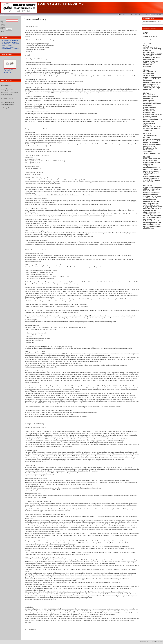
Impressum (143, 642)
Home (132, 15)
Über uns (126, 15)
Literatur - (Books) (7, 45)
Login (2, 14)
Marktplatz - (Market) (8, 47)
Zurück (159, 15)
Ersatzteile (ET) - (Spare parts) (10, 44)
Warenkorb (139, 15)
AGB (148, 642)
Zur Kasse (146, 15)
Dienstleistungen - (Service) (10, 42)
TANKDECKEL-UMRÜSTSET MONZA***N (8, 71)
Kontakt (153, 15)
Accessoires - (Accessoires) (10, 40)
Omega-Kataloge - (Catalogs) (10, 49)
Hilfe (121, 15)
